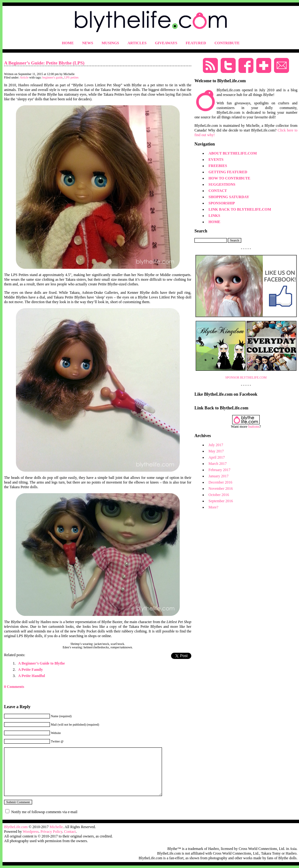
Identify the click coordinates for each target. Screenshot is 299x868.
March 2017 (218, 464)
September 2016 (221, 501)
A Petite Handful (32, 676)
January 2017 (218, 476)
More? (213, 507)
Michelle (56, 827)
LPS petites (71, 77)
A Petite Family (30, 670)
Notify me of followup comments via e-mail (44, 812)
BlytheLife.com (16, 827)
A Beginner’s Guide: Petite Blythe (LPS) (44, 63)
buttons (254, 427)
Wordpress (31, 832)
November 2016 (221, 489)
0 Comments (14, 687)
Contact (70, 832)
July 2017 (216, 445)
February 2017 (219, 470)
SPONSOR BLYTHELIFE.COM (246, 377)
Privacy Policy (51, 832)
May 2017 (216, 451)
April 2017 (217, 457)
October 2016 (219, 495)
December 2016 (220, 482)
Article (24, 77)
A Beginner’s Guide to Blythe (42, 663)
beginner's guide (53, 77)
